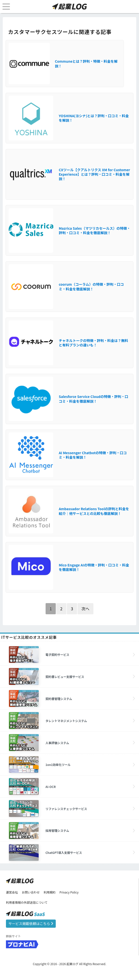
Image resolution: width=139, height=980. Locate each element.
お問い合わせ (31, 892)
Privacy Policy (69, 892)
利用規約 (50, 892)
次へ (85, 609)
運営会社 (12, 892)
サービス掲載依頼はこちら (31, 924)
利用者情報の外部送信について (27, 902)
